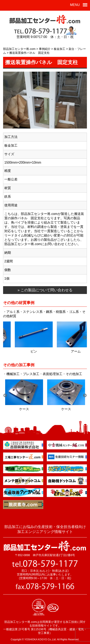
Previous (5, 338)
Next (85, 338)
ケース (24, 409)
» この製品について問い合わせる (45, 290)
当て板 (24, 351)
